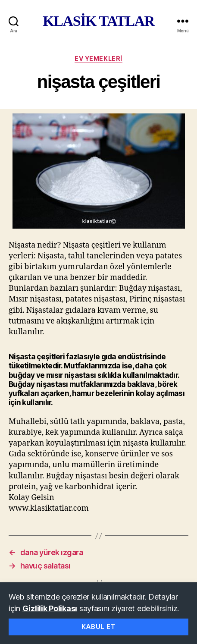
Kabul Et (99, 627)
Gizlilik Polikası (50, 608)
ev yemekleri (98, 58)
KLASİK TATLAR (98, 21)
